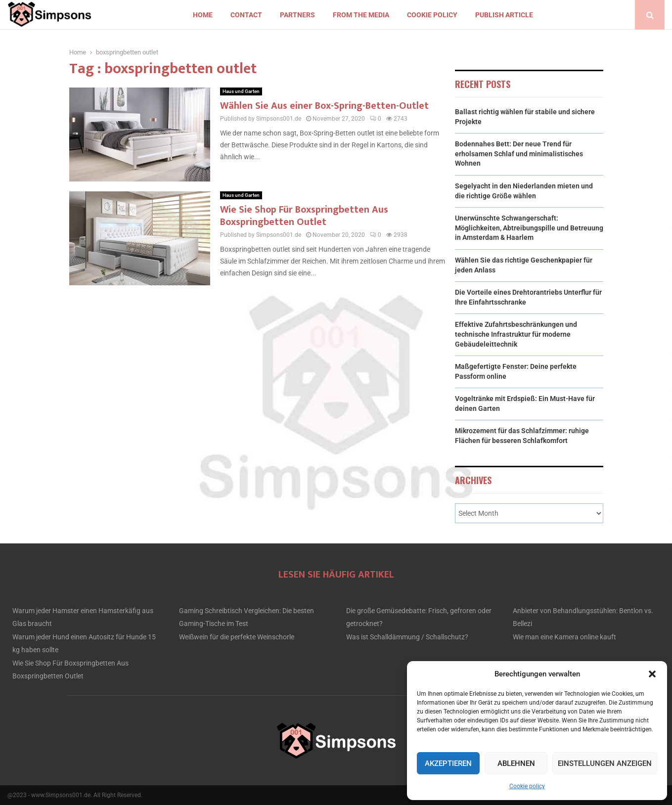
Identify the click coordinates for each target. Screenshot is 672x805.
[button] (652, 674)
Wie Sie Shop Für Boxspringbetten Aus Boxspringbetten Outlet (304, 216)
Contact (246, 15)
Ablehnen (516, 763)
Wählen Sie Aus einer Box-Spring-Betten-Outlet (324, 106)
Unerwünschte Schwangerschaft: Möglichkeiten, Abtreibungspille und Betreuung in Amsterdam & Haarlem (529, 228)
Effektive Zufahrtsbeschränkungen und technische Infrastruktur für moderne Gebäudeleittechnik (516, 334)
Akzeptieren (448, 763)
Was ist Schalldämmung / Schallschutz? (407, 637)
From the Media (361, 15)
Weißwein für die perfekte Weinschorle (237, 637)
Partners (297, 15)
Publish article (504, 15)
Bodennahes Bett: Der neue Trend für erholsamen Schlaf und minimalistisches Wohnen (519, 154)
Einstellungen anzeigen (605, 763)
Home (203, 15)
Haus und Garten (241, 91)
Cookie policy (527, 786)
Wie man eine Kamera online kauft (564, 637)
